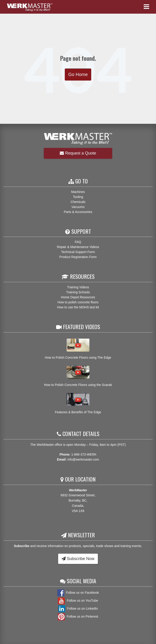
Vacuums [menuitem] (78, 207)
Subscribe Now (78, 559)
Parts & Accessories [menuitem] (78, 212)
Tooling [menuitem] (78, 197)
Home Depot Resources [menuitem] (78, 297)
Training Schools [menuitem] (78, 292)
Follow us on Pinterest (78, 616)
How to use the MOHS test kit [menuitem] (78, 307)
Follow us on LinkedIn (78, 609)
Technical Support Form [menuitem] (78, 252)
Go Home (78, 74)
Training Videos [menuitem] (78, 287)
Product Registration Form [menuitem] (78, 257)
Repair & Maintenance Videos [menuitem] (78, 247)
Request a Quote (78, 153)
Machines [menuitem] (78, 192)
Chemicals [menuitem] (78, 202)
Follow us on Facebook (78, 593)
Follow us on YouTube (78, 601)
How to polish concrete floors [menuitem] (78, 302)
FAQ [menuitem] (78, 242)
